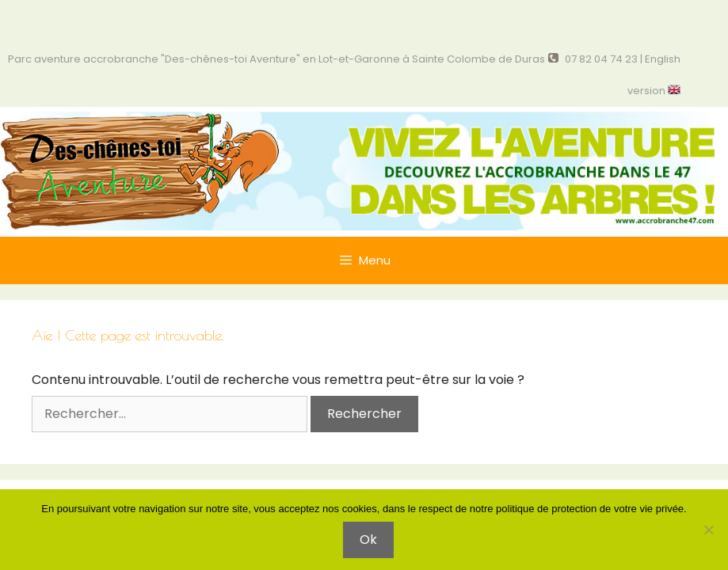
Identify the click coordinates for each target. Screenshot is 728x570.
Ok (368, 540)
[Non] (708, 530)
